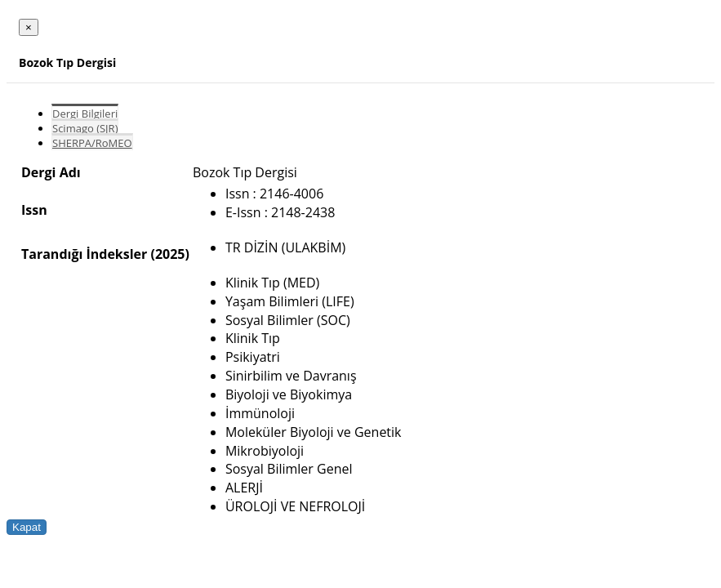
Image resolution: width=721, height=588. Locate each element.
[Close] (29, 27)
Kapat (27, 527)
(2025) (169, 254)
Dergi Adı (51, 172)
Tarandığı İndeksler (84, 254)
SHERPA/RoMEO (92, 143)
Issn (34, 210)
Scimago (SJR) (85, 128)
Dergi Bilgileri (85, 114)
